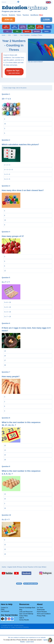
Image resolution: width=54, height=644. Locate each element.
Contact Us (4, 608)
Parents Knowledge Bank (27, 608)
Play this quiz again (31, 584)
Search (18, 2)
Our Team (40, 608)
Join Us (8, 20)
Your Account (5, 611)
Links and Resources (26, 612)
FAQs (3, 609)
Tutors (19, 15)
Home (4, 35)
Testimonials (41, 610)
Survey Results (24, 620)
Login (46, 20)
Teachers (26, 15)
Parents (5, 15)
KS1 (9, 35)
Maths (15, 35)
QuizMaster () (37, 15)
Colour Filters (24, 616)
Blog (21, 610)
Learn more (30, 642)
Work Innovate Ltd (6, 627)
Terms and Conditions (44, 614)
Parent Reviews (42, 612)
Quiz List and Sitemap (26, 614)
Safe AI (22, 618)
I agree (45, 640)
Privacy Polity (41, 616)
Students (12, 15)
